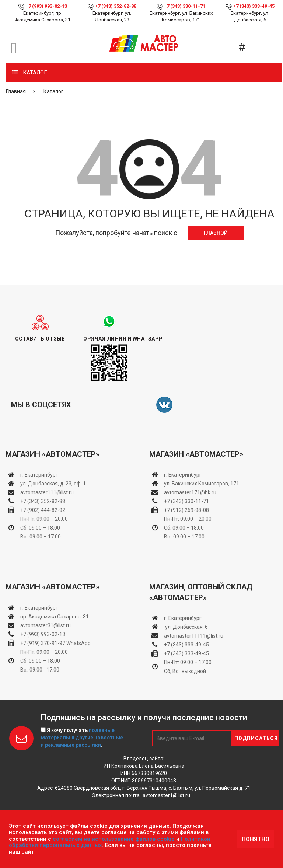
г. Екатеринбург (40, 475)
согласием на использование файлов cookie (114, 839)
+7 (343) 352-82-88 (116, 6)
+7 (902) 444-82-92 (43, 510)
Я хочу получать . (82, 738)
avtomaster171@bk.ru (190, 492)
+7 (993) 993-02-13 (43, 634)
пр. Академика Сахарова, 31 (55, 617)
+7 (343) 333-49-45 (254, 6)
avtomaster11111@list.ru (194, 636)
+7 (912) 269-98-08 (186, 510)
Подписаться (256, 738)
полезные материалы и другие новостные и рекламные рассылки (82, 738)
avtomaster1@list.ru (166, 795)
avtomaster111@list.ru (47, 492)
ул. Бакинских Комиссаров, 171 (202, 484)
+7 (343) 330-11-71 (184, 6)
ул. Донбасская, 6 (186, 627)
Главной (216, 233)
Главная (16, 91)
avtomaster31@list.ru (46, 625)
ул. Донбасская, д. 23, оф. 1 (53, 484)
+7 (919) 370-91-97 (43, 643)
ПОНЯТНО (256, 839)
